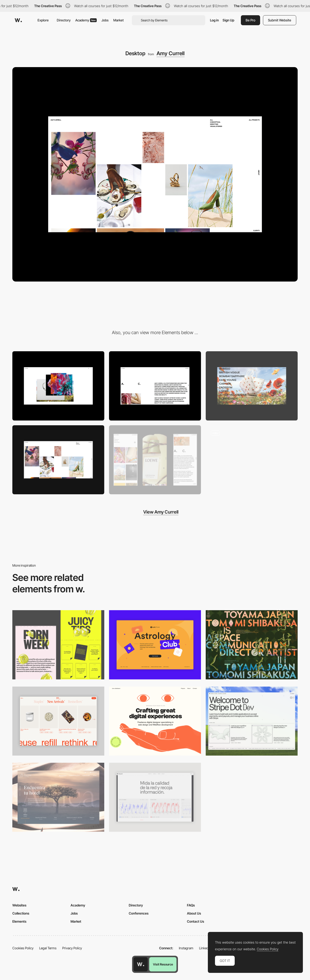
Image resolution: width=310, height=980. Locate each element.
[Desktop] (252, 645)
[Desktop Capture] (155, 645)
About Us (194, 913)
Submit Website (280, 20)
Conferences (139, 913)
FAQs (191, 905)
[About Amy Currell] (155, 386)
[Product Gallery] (58, 721)
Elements (19, 921)
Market (119, 20)
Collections (21, 913)
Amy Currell (171, 53)
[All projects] (58, 460)
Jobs (105, 20)
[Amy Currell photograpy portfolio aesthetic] (252, 460)
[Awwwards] (18, 20)
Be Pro (250, 20)
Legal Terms (48, 948)
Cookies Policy (23, 948)
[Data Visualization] (155, 797)
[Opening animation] (58, 386)
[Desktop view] (58, 645)
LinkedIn (205, 948)
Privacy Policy (72, 948)
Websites (19, 905)
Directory (64, 20)
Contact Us (196, 921)
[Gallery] (252, 386)
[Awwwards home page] (141, 964)
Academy (86, 20)
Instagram (186, 948)
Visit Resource (163, 964)
